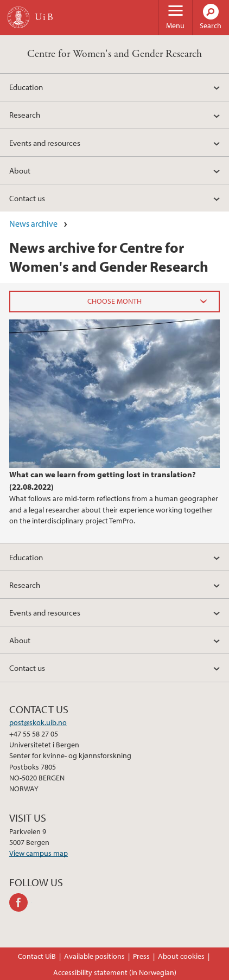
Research (25, 114)
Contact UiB (37, 956)
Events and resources (45, 143)
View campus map (39, 853)
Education (26, 87)
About (20, 170)
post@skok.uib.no (38, 722)
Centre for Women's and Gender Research (114, 54)
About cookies (181, 956)
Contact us (27, 198)
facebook (20, 902)
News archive (33, 223)
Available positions (94, 956)
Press (141, 956)
